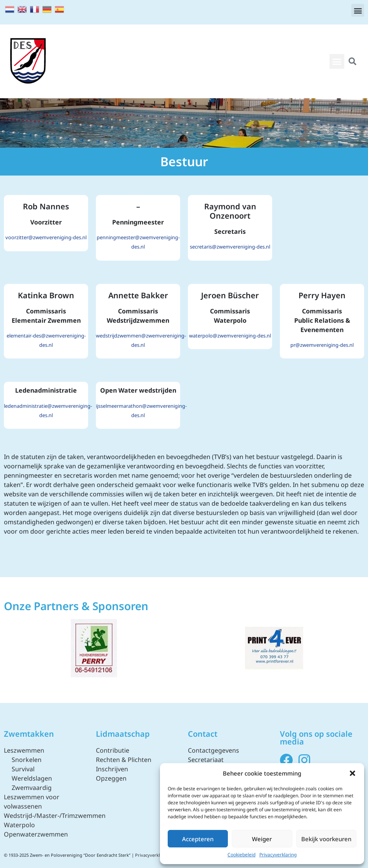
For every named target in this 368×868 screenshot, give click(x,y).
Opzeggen (111, 778)
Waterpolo (19, 825)
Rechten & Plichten (124, 760)
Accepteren (198, 839)
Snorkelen (27, 760)
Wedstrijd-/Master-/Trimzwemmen (55, 816)
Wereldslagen (32, 778)
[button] (352, 773)
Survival (23, 769)
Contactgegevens (214, 750)
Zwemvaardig (32, 788)
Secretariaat (206, 760)
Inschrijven (112, 769)
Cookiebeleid (241, 855)
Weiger (262, 839)
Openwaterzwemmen (36, 834)
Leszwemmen (24, 750)
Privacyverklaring (278, 855)
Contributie (113, 750)
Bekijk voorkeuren (326, 839)
